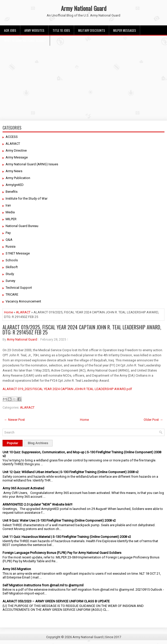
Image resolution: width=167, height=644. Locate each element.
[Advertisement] (83, 81)
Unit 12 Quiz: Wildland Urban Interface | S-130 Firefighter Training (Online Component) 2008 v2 (71, 472)
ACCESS (12, 137)
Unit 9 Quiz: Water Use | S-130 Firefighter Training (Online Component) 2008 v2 (59, 520)
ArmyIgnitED (15, 185)
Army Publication (18, 178)
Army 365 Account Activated (23, 488)
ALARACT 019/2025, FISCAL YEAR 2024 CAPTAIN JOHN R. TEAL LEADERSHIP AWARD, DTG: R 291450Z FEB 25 (82, 330)
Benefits (12, 192)
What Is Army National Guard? (25, 41)
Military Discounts (92, 30)
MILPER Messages (125, 30)
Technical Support (19, 288)
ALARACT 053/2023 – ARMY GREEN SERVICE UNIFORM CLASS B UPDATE (56, 601)
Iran (8, 205)
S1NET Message (18, 253)
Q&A (9, 240)
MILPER (11, 219)
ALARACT (13, 144)
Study (10, 274)
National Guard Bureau (22, 226)
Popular (13, 443)
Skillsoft (12, 267)
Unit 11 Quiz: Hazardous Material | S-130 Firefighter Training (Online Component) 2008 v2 (67, 537)
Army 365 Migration (17, 569)
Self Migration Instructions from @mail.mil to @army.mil (43, 585)
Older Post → (153, 420)
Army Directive (16, 150)
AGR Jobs (10, 30)
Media (10, 212)
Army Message (17, 157)
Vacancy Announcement (23, 301)
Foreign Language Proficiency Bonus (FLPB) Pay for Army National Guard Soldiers (62, 553)
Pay (8, 233)
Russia (11, 246)
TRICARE (12, 294)
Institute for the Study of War (27, 198)
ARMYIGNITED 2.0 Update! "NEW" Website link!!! (37, 504)
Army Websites (34, 30)
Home (9, 312)
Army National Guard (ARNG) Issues (32, 164)
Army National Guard (84, 8)
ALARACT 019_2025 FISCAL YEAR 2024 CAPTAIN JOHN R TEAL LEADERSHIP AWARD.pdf (67, 389)
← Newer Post (14, 420)
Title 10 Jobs (61, 30)
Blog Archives (38, 443)
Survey (10, 281)
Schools (12, 260)
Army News (14, 171)
